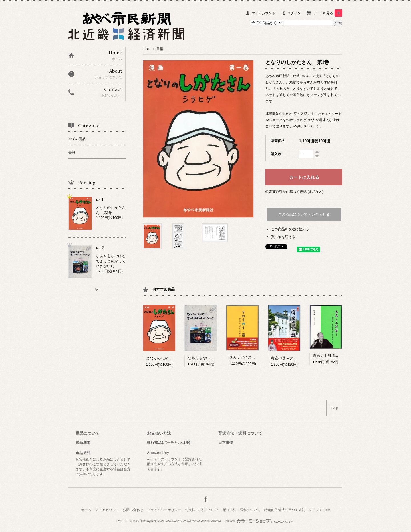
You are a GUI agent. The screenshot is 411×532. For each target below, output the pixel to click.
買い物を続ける (283, 237)
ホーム (86, 510)
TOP (147, 49)
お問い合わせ (133, 510)
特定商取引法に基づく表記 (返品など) (294, 192)
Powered (259, 521)
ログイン (294, 13)
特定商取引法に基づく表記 (285, 510)
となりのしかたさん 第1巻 (169, 358)
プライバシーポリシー (164, 510)
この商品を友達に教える (290, 229)
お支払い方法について (202, 510)
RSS (312, 510)
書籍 (160, 49)
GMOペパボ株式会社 (184, 521)
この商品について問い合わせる (304, 214)
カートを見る (328, 13)
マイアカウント (263, 13)
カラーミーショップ (129, 521)
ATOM (325, 510)
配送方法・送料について (242, 510)
